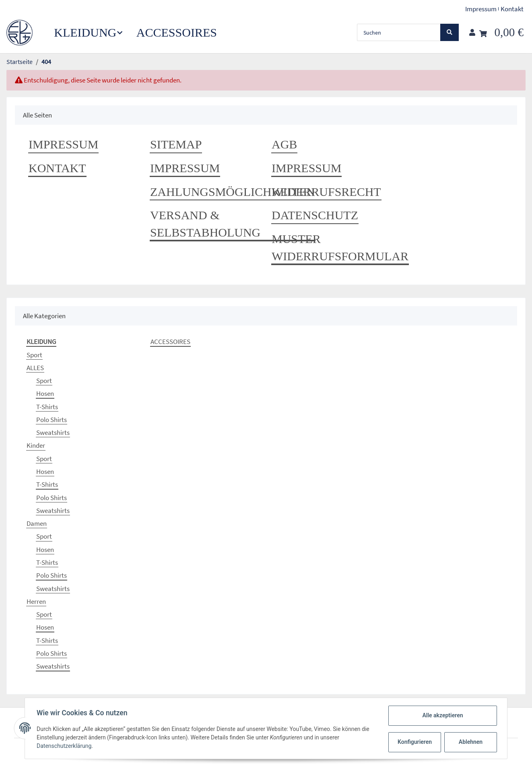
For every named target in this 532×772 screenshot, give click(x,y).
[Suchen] (399, 32)
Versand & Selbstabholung (205, 224)
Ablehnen (469, 742)
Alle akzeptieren (441, 715)
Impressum (481, 9)
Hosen (45, 393)
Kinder (36, 445)
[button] (472, 33)
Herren (36, 601)
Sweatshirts (53, 432)
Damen (37, 523)
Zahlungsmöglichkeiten (233, 192)
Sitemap (176, 144)
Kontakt (512, 9)
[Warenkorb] (502, 32)
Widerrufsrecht (326, 192)
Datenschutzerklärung (65, 746)
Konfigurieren (414, 742)
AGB (284, 144)
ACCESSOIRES (170, 342)
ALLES (35, 368)
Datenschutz (315, 215)
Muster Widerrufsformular (340, 247)
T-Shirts (47, 407)
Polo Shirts (52, 420)
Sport (34, 355)
